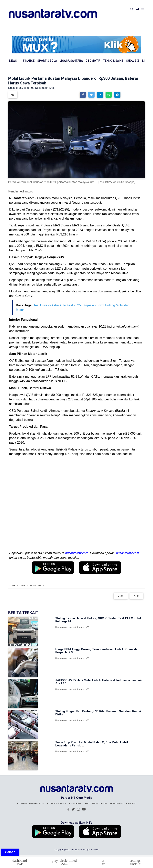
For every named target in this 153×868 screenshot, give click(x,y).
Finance (29, 61)
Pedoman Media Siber (96, 803)
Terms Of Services (56, 803)
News (13, 61)
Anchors (131, 803)
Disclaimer (75, 803)
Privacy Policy (37, 803)
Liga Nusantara (71, 61)
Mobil (24, 586)
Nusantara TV (37, 586)
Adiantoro (27, 191)
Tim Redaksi (117, 803)
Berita (15, 586)
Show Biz (133, 61)
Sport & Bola (47, 61)
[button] (83, 95)
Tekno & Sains (113, 61)
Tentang (22, 803)
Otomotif (93, 61)
